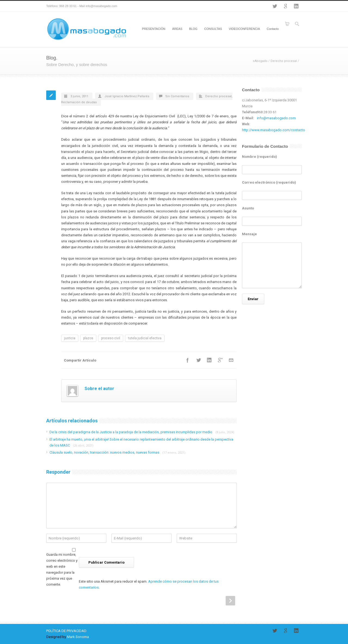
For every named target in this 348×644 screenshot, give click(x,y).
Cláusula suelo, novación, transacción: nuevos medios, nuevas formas (117, 452)
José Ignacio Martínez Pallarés (127, 96)
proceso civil (111, 338)
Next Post (230, 601)
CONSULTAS (213, 29)
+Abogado (260, 61)
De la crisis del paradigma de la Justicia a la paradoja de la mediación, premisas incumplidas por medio (142, 432)
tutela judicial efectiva (145, 338)
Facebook (188, 360)
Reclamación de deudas (79, 102)
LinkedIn (296, 6)
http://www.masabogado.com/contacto (274, 130)
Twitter (275, 6)
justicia (70, 338)
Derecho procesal (284, 61)
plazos (88, 338)
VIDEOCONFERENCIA (244, 29)
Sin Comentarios (177, 96)
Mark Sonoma (78, 637)
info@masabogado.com (276, 118)
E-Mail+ (231, 360)
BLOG (193, 29)
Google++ (220, 360)
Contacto (273, 29)
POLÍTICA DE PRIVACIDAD (66, 631)
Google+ (285, 6)
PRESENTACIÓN (154, 29)
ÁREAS (177, 29)
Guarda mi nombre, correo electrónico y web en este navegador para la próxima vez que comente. (62, 569)
